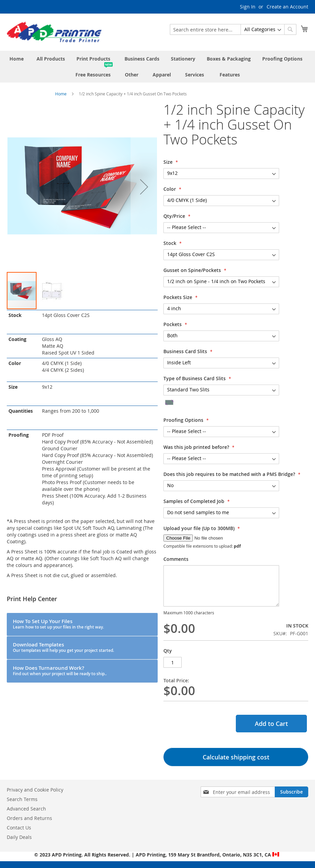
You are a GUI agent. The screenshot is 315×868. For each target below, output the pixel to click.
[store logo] (54, 32)
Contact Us (19, 828)
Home (61, 94)
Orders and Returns (29, 818)
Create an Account (287, 7)
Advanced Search (26, 809)
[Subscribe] (291, 792)
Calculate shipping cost (236, 757)
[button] (144, 187)
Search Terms (22, 799)
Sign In (248, 7)
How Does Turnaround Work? (60, 670)
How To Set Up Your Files (58, 624)
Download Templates (63, 647)
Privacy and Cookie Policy (35, 790)
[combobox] (233, 29)
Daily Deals (19, 837)
